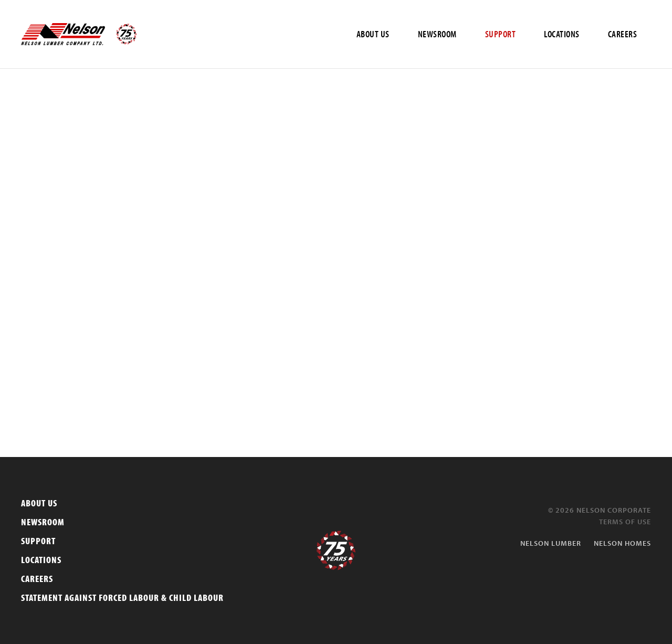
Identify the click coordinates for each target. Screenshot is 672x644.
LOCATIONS (562, 34)
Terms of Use (625, 521)
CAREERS (623, 34)
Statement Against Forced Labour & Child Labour (122, 598)
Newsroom (43, 522)
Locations (41, 560)
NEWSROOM (437, 34)
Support (38, 541)
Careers (37, 579)
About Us (39, 503)
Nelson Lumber (551, 543)
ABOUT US (373, 34)
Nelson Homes (622, 543)
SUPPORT (501, 34)
